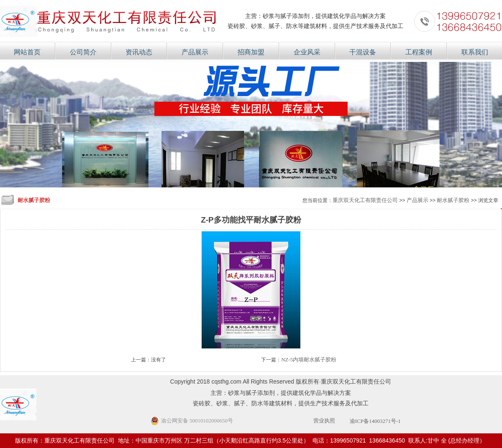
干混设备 (363, 52)
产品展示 (195, 52)
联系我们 (475, 52)
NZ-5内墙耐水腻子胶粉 (309, 360)
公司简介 (83, 52)
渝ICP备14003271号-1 (375, 421)
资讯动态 (139, 52)
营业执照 (324, 421)
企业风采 (307, 52)
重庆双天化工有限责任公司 (365, 200)
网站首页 (27, 52)
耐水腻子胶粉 (453, 200)
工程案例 (419, 52)
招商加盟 (251, 52)
